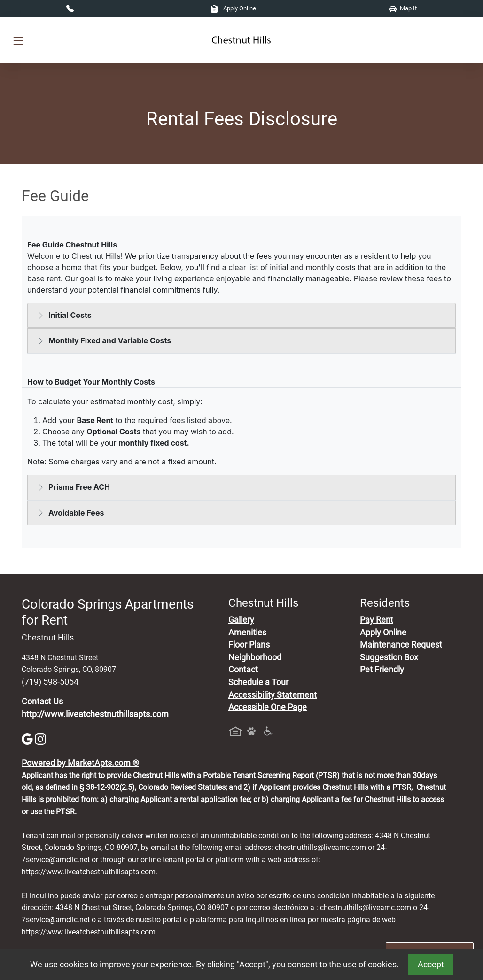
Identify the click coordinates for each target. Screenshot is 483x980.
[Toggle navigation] (18, 40)
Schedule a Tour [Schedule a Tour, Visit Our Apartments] (258, 682)
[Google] (28, 739)
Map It (403, 8)
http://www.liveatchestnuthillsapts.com (95, 714)
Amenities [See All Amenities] (247, 633)
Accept (431, 965)
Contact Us (42, 702)
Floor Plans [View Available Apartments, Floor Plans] (249, 645)
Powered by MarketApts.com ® (80, 763)
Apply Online (233, 8)
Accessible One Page (268, 707)
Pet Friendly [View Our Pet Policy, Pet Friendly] (382, 670)
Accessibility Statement (273, 695)
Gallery (241, 620)
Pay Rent (377, 620)
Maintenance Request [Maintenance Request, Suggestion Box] (401, 645)
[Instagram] (40, 739)
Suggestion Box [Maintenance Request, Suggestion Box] (389, 657)
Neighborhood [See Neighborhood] (255, 657)
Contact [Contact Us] (243, 670)
